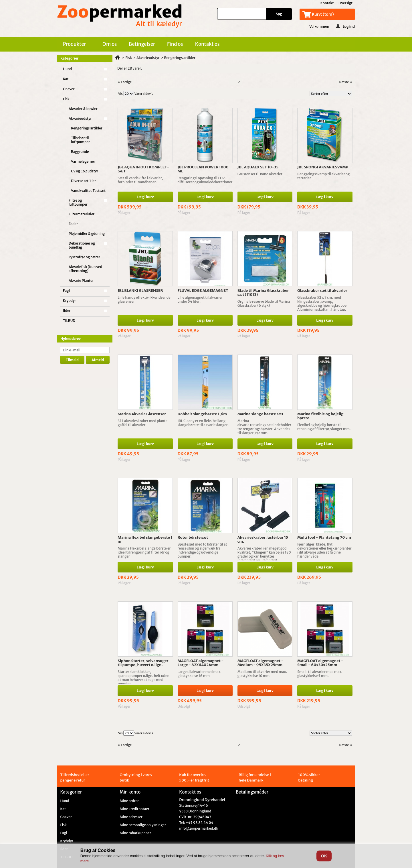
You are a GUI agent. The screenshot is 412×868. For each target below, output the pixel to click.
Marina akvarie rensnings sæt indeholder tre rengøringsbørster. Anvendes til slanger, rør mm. (264, 427)
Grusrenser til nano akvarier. (261, 174)
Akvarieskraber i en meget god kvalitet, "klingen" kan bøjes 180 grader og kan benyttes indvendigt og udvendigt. (264, 554)
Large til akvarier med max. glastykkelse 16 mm (200, 674)
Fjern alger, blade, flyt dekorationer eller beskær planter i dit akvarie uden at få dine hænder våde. (324, 550)
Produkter (76, 45)
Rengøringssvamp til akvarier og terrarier (323, 176)
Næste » (346, 82)
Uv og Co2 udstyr (85, 171)
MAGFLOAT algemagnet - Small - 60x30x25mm (320, 663)
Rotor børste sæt (193, 537)
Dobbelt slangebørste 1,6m (202, 414)
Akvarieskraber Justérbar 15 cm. (263, 539)
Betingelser (142, 44)
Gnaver (69, 89)
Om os (110, 44)
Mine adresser (131, 817)
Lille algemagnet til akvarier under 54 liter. (200, 299)
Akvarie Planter (81, 281)
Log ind (345, 26)
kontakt (327, 3)
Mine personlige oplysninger (143, 825)
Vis (120, 94)
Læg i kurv (145, 197)
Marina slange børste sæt (261, 414)
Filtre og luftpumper (78, 202)
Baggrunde (80, 152)
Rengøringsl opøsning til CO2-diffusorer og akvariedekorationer (205, 180)
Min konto (130, 792)
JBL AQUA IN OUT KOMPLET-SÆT (143, 169)
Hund (67, 69)
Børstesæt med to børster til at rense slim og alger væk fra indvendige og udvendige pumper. (202, 550)
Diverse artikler (83, 181)
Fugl (66, 291)
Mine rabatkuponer (135, 833)
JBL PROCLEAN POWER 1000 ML (203, 169)
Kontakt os (207, 44)
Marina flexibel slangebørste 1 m (145, 539)
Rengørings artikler (87, 128)
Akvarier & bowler (83, 109)
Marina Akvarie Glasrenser (142, 414)
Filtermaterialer (82, 214)
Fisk (66, 99)
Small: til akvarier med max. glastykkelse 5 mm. (320, 674)
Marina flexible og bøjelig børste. (320, 416)
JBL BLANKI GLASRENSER (140, 291)
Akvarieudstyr (80, 118)
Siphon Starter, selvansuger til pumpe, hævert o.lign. (143, 663)
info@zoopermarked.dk (199, 828)
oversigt (345, 3)
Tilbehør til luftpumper (80, 140)
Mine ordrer (129, 801)
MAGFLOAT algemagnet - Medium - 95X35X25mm (261, 663)
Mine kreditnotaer (134, 809)
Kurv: (323, 14)
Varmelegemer (83, 161)
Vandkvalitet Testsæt (88, 191)
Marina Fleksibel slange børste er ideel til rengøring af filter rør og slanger (144, 552)
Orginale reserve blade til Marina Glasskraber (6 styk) (264, 303)
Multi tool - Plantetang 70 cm (324, 537)
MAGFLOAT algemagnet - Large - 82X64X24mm (201, 663)
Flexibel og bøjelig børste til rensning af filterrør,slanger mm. (324, 427)
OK (324, 856)
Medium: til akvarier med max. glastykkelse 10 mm (262, 674)
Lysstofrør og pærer (84, 257)
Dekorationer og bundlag (82, 245)
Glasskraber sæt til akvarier (322, 291)
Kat (66, 79)
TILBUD (69, 321)
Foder (73, 224)
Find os (175, 44)
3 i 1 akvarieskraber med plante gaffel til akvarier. (142, 423)
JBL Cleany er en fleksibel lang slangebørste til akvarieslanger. (203, 423)
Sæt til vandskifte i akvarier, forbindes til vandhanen (140, 180)
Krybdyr (70, 301)
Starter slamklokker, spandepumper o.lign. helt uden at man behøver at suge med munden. (143, 678)
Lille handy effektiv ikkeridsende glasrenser (144, 299)
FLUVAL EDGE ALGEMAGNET (203, 291)
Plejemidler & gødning (87, 234)
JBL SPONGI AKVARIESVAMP (323, 167)
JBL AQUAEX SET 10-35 (258, 167)
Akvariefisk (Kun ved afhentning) (85, 269)
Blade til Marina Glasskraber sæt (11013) (263, 293)
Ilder (67, 311)
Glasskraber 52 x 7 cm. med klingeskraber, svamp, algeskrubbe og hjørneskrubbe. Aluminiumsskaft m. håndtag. (322, 303)
